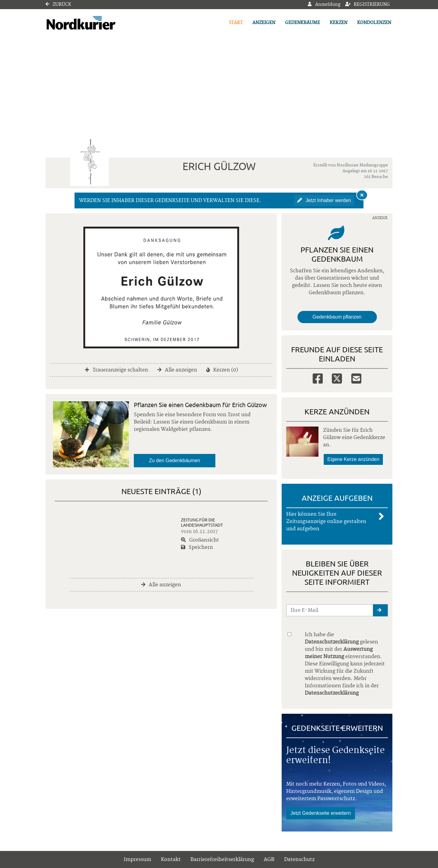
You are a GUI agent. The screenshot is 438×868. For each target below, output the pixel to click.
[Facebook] (318, 378)
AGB (269, 859)
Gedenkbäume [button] (302, 23)
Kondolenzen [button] (374, 23)
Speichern (197, 547)
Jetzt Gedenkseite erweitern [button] (321, 813)
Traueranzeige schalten (116, 370)
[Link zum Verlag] (98, 23)
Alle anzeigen (177, 370)
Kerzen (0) (222, 370)
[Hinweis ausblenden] (362, 195)
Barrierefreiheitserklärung (222, 859)
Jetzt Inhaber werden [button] (324, 200)
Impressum (137, 859)
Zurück (58, 5)
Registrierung (368, 5)
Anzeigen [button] (264, 23)
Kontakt (171, 859)
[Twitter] (337, 378)
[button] (380, 610)
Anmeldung (324, 5)
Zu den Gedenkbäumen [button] (175, 460)
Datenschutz (299, 859)
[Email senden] (330, 610)
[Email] (356, 378)
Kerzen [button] (339, 23)
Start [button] (236, 23)
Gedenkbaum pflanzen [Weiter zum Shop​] (337, 317)
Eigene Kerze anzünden (353, 459)
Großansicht (200, 540)
